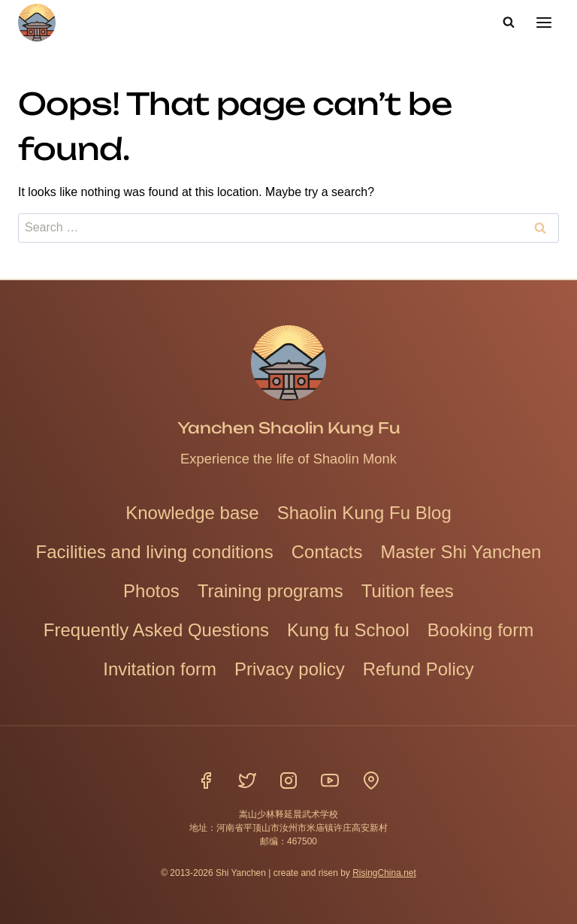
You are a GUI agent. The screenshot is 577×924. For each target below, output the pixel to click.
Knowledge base (192, 512)
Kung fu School (348, 629)
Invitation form (160, 668)
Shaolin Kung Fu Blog (364, 512)
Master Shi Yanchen (461, 551)
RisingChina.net (384, 872)
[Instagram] (288, 780)
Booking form (480, 629)
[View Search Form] (509, 23)
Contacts (327, 551)
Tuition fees (408, 590)
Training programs (270, 590)
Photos (151, 590)
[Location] (371, 780)
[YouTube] (330, 780)
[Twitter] (247, 780)
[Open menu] (544, 22)
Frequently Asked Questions (156, 629)
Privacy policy (290, 668)
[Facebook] (206, 780)
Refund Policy (418, 668)
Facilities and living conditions (155, 551)
